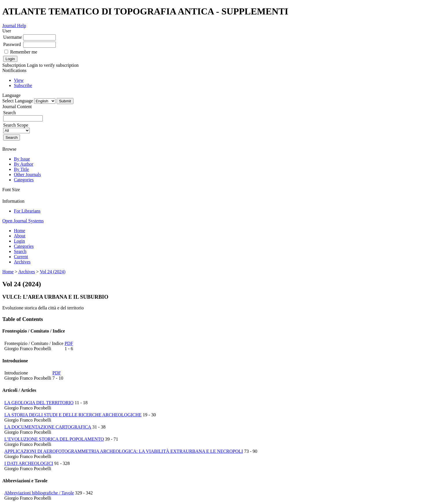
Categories (24, 180)
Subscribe (23, 85)
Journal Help (14, 26)
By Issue (22, 159)
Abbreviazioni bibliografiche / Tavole (39, 493)
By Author (24, 164)
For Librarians (27, 211)
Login (19, 241)
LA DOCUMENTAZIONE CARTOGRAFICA (48, 427)
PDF (69, 343)
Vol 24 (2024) (53, 272)
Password (12, 44)
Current (21, 257)
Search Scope (16, 128)
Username (13, 37)
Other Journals (27, 175)
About (20, 236)
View (19, 80)
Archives (22, 262)
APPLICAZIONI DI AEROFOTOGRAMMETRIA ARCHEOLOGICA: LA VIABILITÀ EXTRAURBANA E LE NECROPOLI (124, 451)
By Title (21, 169)
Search (20, 251)
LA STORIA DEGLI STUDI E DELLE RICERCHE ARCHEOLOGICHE (73, 415)
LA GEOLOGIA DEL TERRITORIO (39, 403)
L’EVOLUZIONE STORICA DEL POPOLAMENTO (54, 439)
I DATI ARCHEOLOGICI (29, 463)
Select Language (18, 101)
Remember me (24, 52)
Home (20, 231)
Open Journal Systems (23, 221)
